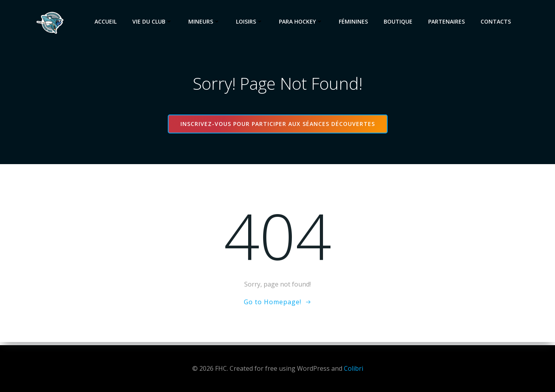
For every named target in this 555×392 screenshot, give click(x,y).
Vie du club (154, 22)
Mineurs (206, 22)
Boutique (400, 22)
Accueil (107, 22)
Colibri (354, 368)
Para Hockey (303, 22)
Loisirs (251, 22)
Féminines (355, 22)
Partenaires (448, 22)
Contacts (497, 22)
